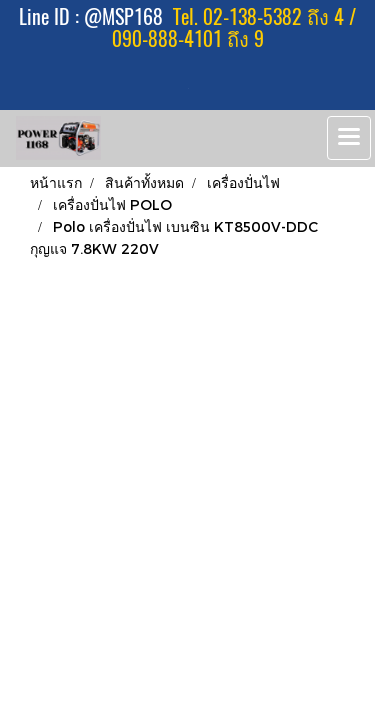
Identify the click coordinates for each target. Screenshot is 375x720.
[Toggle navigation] (349, 138)
